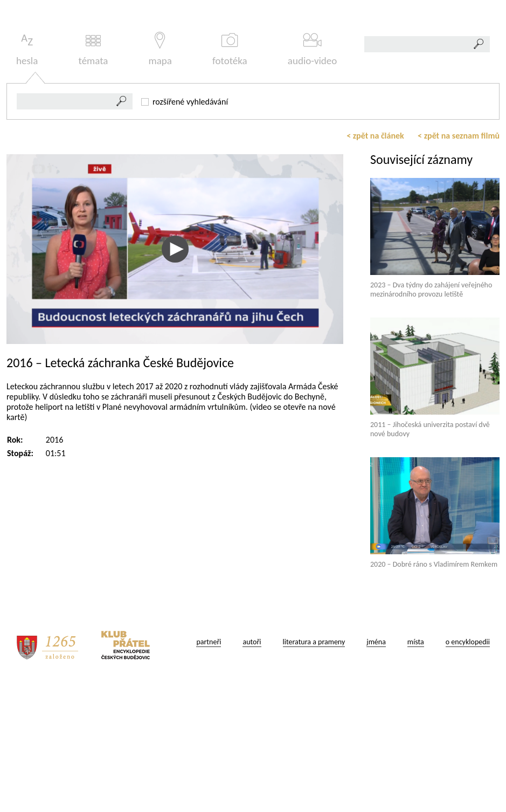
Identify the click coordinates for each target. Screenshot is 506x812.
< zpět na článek (375, 262)
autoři (252, 769)
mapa (160, 176)
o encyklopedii (468, 769)
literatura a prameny (314, 769)
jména (376, 769)
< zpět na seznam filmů (459, 262)
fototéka (230, 176)
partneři (209, 769)
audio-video (313, 176)
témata (93, 176)
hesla (27, 176)
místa (416, 769)
